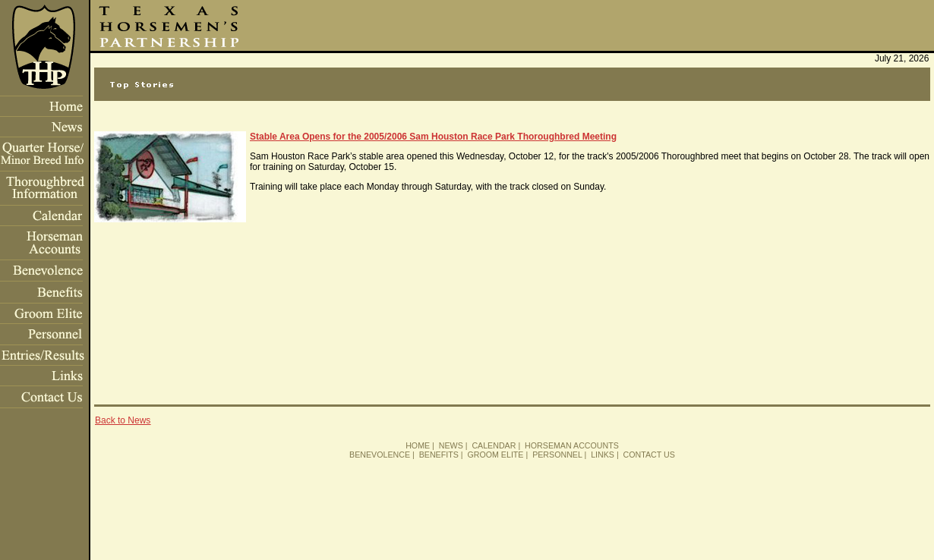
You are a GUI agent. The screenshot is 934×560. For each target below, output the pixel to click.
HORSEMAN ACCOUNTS (572, 445)
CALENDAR (494, 445)
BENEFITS (439, 455)
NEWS (451, 445)
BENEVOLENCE (380, 455)
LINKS (603, 455)
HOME (418, 445)
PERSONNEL (557, 455)
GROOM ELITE (495, 455)
